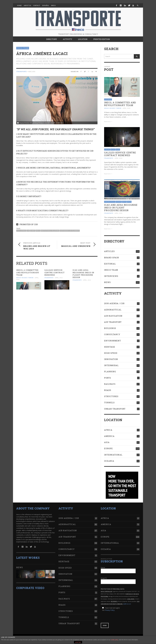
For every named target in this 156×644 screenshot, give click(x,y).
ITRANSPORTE (21, 72)
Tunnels (109, 402)
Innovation (111, 359)
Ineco (38, 231)
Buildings (110, 328)
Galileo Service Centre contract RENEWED (54, 272)
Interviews (111, 276)
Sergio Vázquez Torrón (25, 278)
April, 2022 (59, 278)
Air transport (113, 322)
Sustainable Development (70, 231)
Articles (109, 251)
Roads (108, 390)
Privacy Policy (110, 610)
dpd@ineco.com (127, 604)
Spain (118, 149)
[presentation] (117, 617)
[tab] (57, 224)
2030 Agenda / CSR (114, 303)
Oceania (109, 461)
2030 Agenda (21, 231)
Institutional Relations (50, 231)
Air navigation (113, 316)
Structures (111, 396)
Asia (107, 442)
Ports (108, 378)
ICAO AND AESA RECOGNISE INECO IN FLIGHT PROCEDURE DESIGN (83, 274)
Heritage (110, 347)
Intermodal (111, 365)
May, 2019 (32, 72)
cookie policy (115, 640)
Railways (110, 384)
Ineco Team (23, 48)
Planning (110, 372)
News (113, 149)
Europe (107, 149)
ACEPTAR (78, 642)
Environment (113, 341)
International (113, 455)
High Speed (111, 353)
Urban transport (115, 409)
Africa (108, 430)
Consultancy (112, 334)
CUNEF (33, 231)
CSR (28, 231)
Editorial (108, 99)
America (109, 436)
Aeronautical (110, 202)
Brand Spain (112, 258)
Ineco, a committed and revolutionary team (28, 272)
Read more (108, 122)
